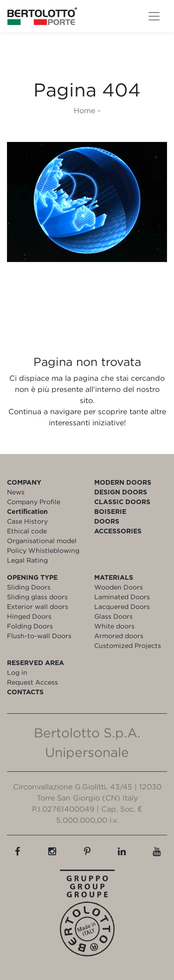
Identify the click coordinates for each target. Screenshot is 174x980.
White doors (114, 626)
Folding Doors (30, 626)
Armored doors (119, 636)
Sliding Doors (29, 587)
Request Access (32, 682)
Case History (27, 521)
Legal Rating (27, 560)
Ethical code (27, 531)
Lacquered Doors (122, 606)
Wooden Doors (119, 587)
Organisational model (42, 541)
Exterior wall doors (38, 606)
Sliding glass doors (37, 597)
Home (84, 110)
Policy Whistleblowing (43, 550)
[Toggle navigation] (154, 16)
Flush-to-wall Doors (39, 636)
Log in (17, 672)
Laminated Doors (122, 597)
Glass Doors (113, 616)
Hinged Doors (29, 616)
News (16, 492)
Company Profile (34, 502)
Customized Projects (128, 645)
